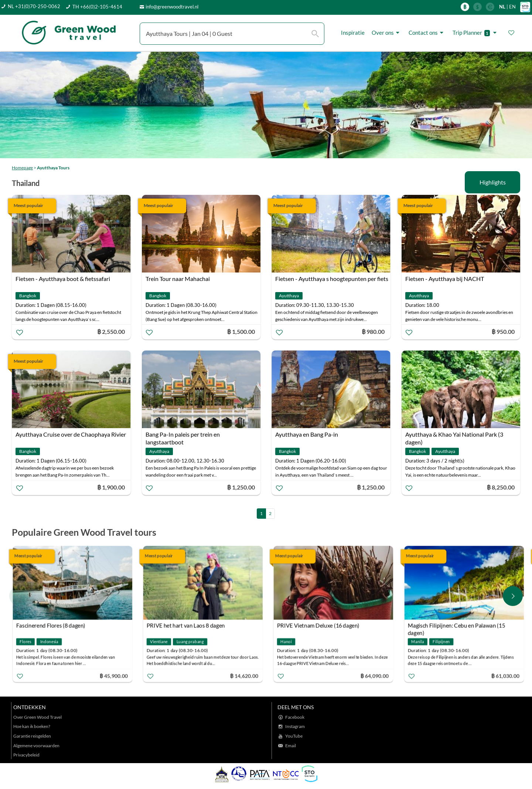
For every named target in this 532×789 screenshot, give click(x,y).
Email (291, 746)
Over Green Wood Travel (37, 717)
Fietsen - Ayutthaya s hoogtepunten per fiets (332, 279)
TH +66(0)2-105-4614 (97, 7)
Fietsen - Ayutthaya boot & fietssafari (63, 279)
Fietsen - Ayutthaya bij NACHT (445, 279)
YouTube (294, 736)
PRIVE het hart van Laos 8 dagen (186, 626)
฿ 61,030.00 (505, 676)
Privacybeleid (26, 755)
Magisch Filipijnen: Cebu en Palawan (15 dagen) (456, 627)
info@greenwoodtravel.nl (172, 7)
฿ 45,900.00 (113, 676)
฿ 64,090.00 (375, 676)
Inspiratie (353, 33)
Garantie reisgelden (32, 736)
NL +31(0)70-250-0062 (34, 6)
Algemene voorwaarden (36, 746)
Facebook (295, 717)
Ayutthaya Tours (53, 168)
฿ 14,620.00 (244, 676)
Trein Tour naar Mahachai (178, 279)
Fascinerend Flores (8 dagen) (51, 626)
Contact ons (427, 33)
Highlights (493, 182)
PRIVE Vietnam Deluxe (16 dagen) (318, 626)
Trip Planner (476, 33)
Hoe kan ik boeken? (32, 726)
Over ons (387, 33)
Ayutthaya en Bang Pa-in (307, 434)
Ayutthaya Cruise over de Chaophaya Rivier (71, 434)
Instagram (295, 726)
